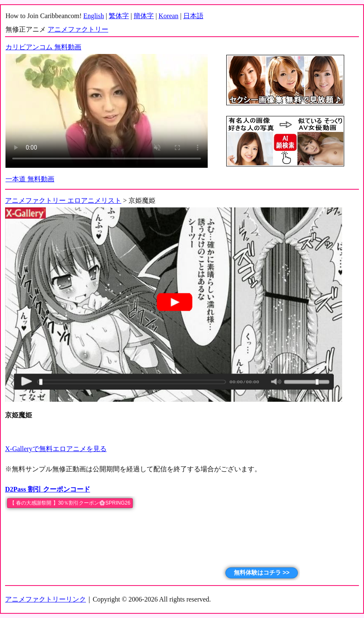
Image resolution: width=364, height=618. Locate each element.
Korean (168, 16)
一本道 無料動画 (30, 179)
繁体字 (119, 16)
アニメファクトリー (78, 29)
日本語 (193, 16)
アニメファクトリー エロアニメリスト (63, 200)
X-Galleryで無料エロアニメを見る (56, 449)
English (94, 16)
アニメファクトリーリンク (45, 599)
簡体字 (144, 16)
